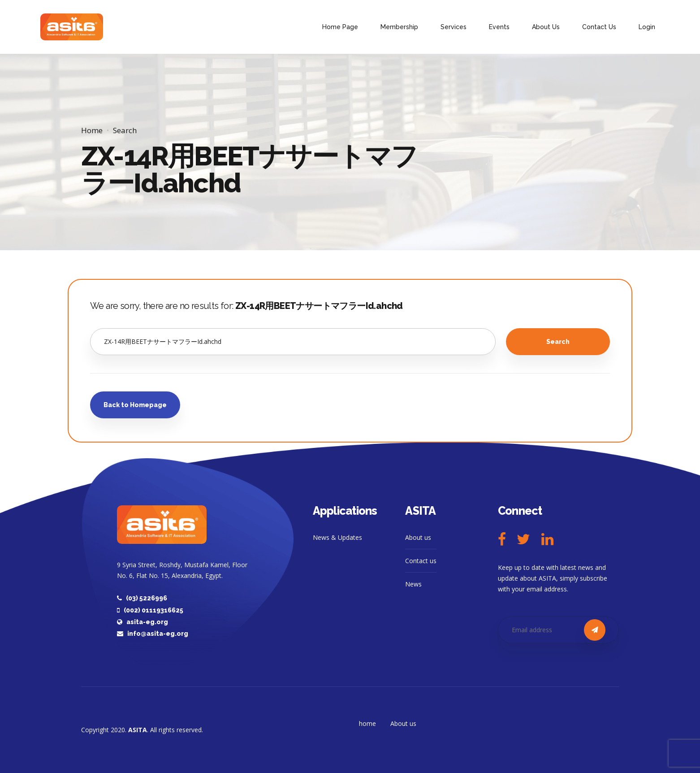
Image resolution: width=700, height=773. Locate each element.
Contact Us (599, 27)
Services (454, 27)
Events (499, 27)
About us (418, 537)
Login (647, 27)
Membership (399, 27)
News (413, 584)
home (367, 723)
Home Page (340, 27)
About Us (546, 27)
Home (92, 130)
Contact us (421, 561)
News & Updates (337, 537)
